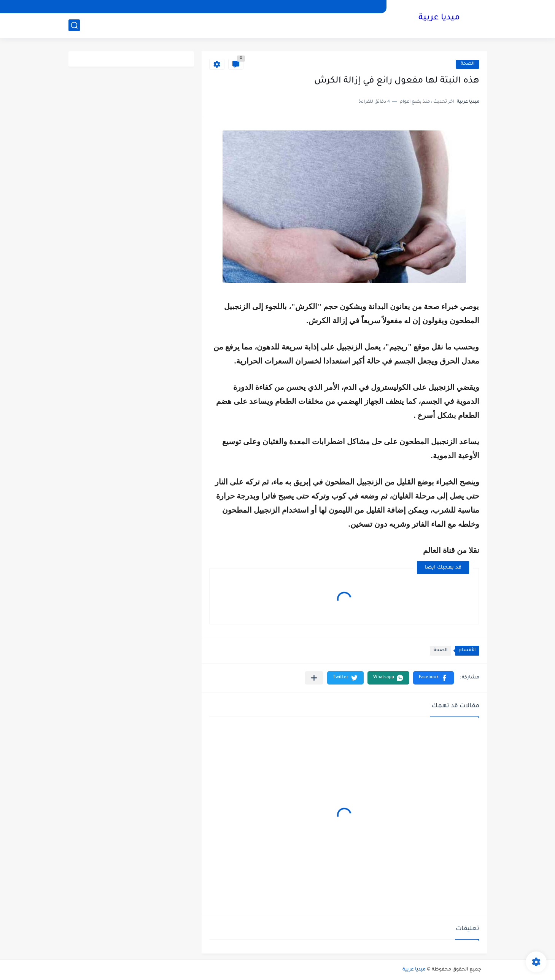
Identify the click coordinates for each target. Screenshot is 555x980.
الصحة (468, 64)
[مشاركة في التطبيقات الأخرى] (314, 678)
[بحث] (74, 25)
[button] (433, 678)
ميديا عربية (439, 18)
